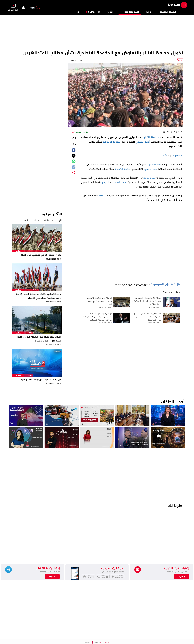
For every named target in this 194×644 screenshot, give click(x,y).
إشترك (52, 577)
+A (74, 138)
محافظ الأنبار (121, 182)
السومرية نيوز (130, 12)
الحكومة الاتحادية (112, 142)
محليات (18, 290)
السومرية (177, 156)
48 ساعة (49, 220)
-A (74, 144)
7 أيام (36, 220)
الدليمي (105, 182)
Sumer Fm (94, 12)
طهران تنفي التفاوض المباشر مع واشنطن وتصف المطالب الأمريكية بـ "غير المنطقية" (147, 301)
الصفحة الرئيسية (168, 12)
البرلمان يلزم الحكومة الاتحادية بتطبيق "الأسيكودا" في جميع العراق (100, 301)
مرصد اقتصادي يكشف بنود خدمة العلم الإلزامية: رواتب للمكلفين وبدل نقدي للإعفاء (38, 296)
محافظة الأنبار (151, 137)
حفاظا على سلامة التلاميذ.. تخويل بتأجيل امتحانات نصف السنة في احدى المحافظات (147, 317)
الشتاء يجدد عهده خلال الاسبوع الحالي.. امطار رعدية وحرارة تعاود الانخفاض (39, 339)
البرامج (149, 12)
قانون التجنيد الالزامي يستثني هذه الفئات (41, 255)
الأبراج (110, 12)
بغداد (102, 196)
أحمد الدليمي (143, 142)
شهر (26, 220)
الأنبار (165, 156)
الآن (60, 220)
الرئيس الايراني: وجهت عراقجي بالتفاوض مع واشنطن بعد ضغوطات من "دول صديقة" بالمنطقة (97, 317)
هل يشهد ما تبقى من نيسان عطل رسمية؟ (40, 380)
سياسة (18, 251)
